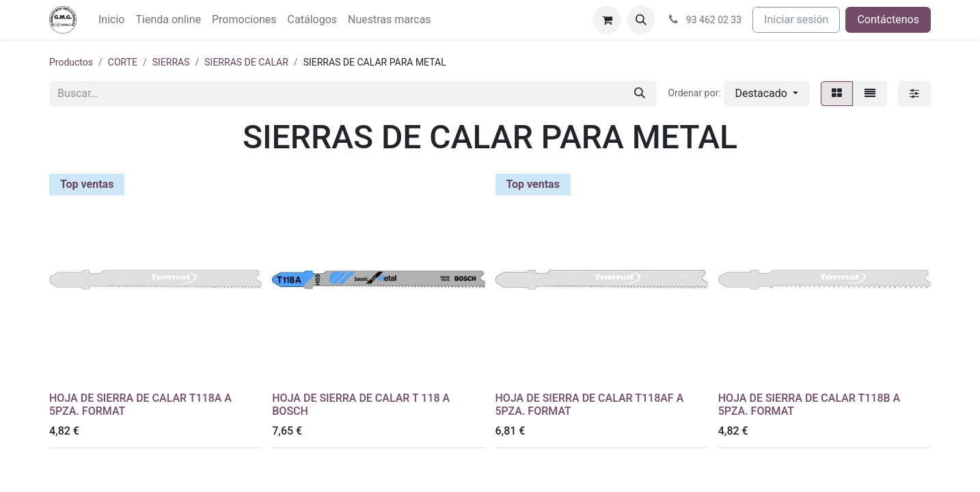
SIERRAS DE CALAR (246, 62)
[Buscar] (640, 94)
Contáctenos (888, 19)
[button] (641, 20)
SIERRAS (171, 62)
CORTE (123, 62)
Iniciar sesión (796, 19)
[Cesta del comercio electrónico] (607, 20)
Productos (71, 62)
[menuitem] (111, 20)
